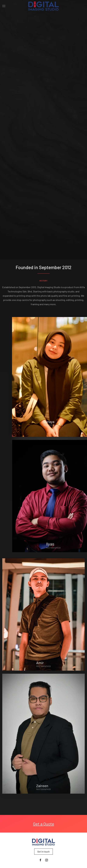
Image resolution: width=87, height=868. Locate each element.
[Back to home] (43, 6)
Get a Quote (44, 824)
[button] (4, 6)
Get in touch (43, 852)
